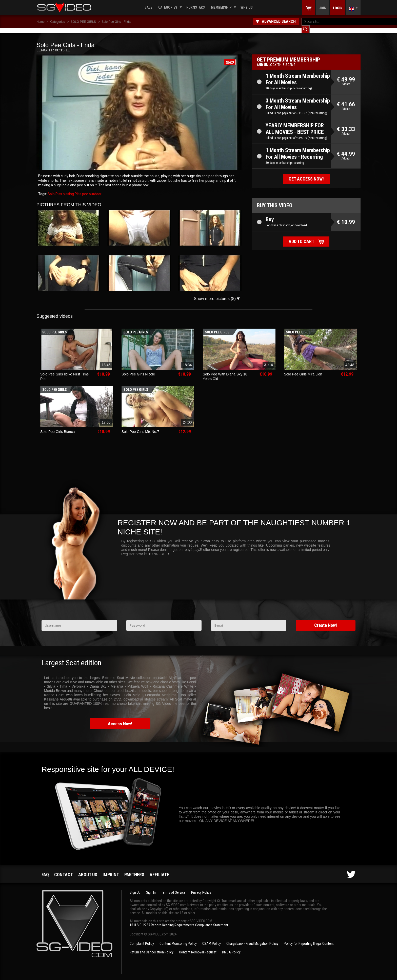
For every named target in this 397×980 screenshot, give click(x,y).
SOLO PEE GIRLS (83, 22)
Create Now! (326, 620)
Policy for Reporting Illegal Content (309, 938)
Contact (64, 869)
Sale (148, 7)
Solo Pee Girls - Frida (116, 22)
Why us (247, 7)
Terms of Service (173, 887)
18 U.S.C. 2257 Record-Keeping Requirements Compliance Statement (179, 920)
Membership (221, 7)
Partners (134, 869)
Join (323, 8)
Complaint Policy (142, 938)
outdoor (95, 189)
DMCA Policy (231, 947)
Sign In (151, 887)
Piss (78, 189)
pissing (68, 189)
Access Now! (120, 719)
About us (88, 869)
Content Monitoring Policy (178, 938)
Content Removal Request (198, 947)
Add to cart (301, 236)
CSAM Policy (212, 938)
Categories (168, 7)
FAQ (45, 869)
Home (41, 22)
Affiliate (159, 869)
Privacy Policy (201, 887)
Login (338, 8)
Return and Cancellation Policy (152, 947)
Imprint (111, 869)
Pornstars (196, 7)
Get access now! (306, 174)
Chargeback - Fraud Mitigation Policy (252, 938)
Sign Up (135, 887)
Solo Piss (55, 189)
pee (85, 189)
